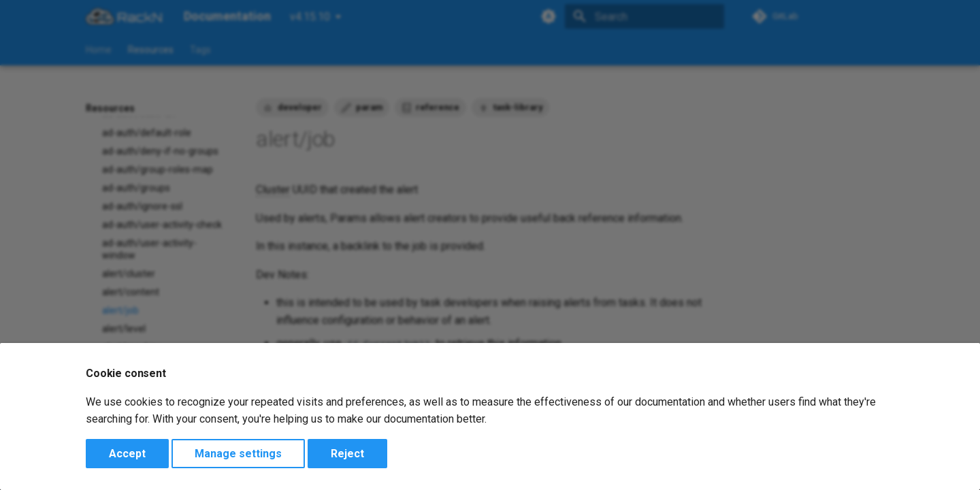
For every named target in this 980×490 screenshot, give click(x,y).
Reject (347, 454)
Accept (127, 454)
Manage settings (238, 454)
